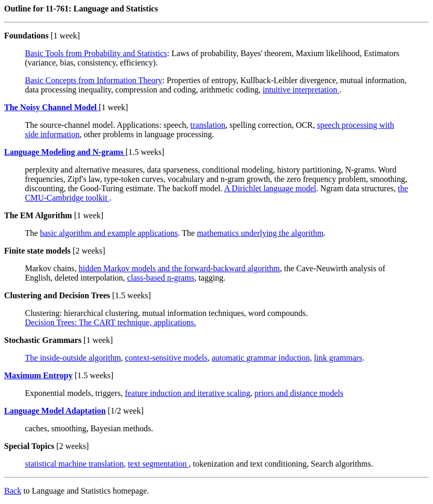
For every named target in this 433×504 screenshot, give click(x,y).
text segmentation (158, 464)
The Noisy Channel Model (51, 107)
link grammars (338, 358)
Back (13, 491)
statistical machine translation (74, 464)
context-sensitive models (166, 358)
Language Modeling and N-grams (65, 152)
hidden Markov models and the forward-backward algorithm (179, 268)
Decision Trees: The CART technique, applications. (111, 322)
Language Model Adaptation (55, 411)
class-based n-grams (161, 278)
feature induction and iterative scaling (187, 393)
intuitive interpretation (301, 90)
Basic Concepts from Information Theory (94, 80)
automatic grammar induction (261, 358)
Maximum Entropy (38, 375)
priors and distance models (299, 393)
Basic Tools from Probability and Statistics (96, 53)
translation (208, 125)
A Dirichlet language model (270, 188)
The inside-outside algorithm (73, 358)
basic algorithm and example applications (109, 233)
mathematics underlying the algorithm (260, 233)
